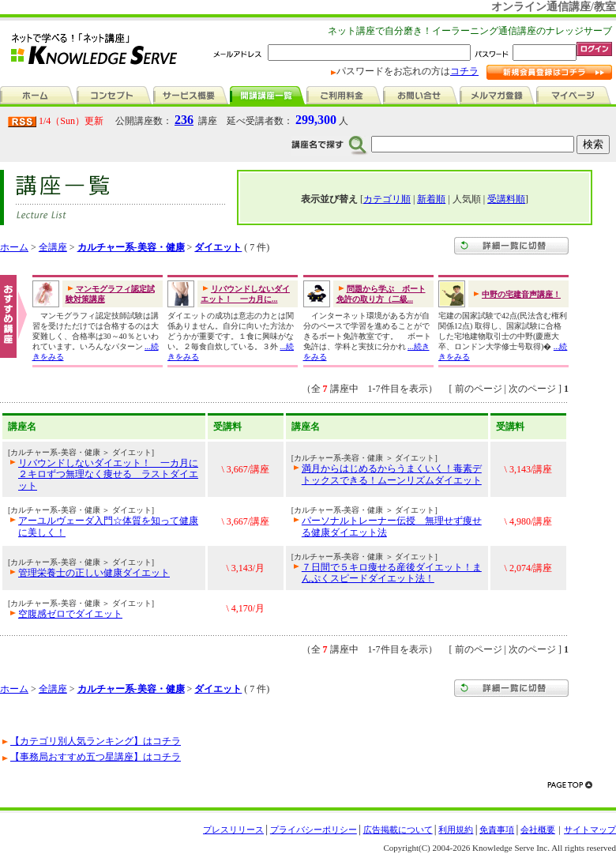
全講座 (53, 247)
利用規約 (456, 830)
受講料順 (506, 199)
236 (184, 120)
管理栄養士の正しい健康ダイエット (94, 573)
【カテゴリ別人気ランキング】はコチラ (96, 741)
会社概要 (538, 830)
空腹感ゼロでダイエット (70, 614)
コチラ (464, 71)
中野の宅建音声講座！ (521, 294)
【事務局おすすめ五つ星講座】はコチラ (96, 757)
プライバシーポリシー (314, 830)
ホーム (14, 247)
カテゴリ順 (387, 199)
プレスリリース (233, 830)
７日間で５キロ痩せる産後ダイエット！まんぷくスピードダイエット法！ (392, 573)
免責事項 (497, 830)
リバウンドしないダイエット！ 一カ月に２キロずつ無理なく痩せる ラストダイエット (108, 474)
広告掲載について (398, 830)
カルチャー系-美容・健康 (131, 247)
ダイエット (218, 247)
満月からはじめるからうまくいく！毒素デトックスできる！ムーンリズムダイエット (392, 474)
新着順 (431, 199)
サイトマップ (590, 830)
